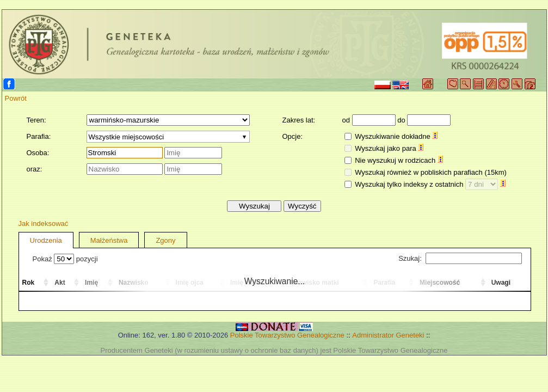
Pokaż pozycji (65, 259)
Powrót (16, 98)
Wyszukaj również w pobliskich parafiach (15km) (431, 172)
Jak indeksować (44, 223)
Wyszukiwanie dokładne (396, 136)
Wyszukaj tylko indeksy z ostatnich (430, 184)
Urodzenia (46, 240)
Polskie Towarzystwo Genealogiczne (287, 335)
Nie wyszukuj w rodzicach (399, 160)
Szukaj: (460, 258)
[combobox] (168, 137)
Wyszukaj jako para (389, 148)
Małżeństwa (109, 240)
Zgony (165, 240)
